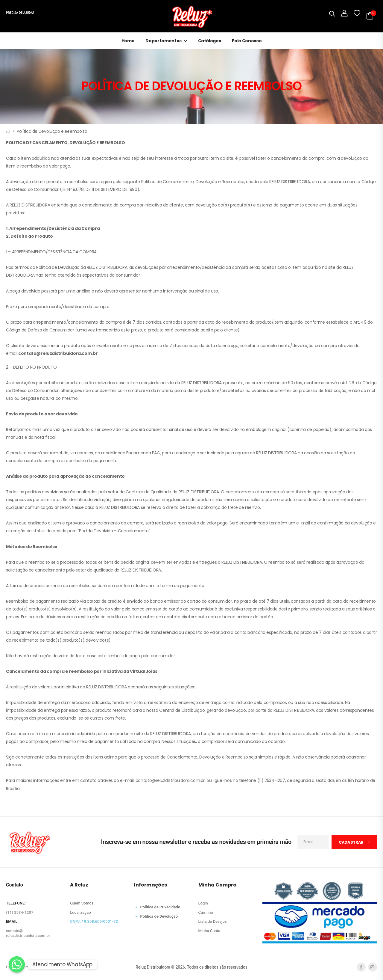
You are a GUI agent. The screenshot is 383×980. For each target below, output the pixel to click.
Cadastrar (351, 842)
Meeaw (54, 967)
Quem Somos (82, 903)
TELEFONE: (16, 903)
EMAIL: (12, 921)
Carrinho (206, 912)
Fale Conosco (247, 41)
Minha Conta (209, 931)
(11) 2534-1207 (20, 912)
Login (203, 903)
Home (128, 41)
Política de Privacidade (160, 907)
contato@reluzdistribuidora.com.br (28, 933)
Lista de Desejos (213, 921)
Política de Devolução (159, 916)
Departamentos (163, 41)
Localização (80, 912)
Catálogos (210, 41)
